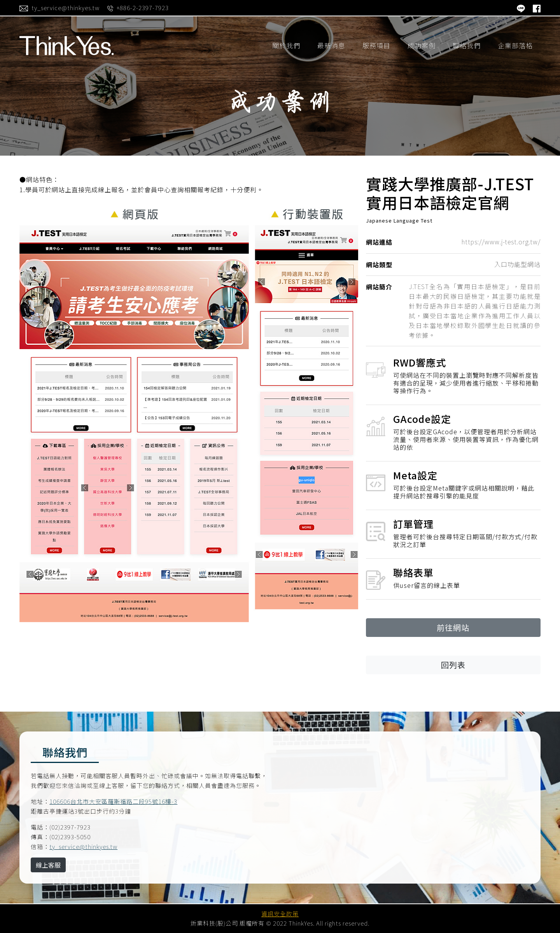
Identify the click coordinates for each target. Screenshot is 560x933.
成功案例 (422, 45)
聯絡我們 (467, 45)
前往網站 (453, 627)
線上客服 (48, 865)
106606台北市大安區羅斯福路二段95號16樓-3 (113, 801)
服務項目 (376, 45)
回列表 (453, 665)
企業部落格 (515, 45)
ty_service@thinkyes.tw (83, 846)
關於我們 (286, 45)
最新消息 (331, 45)
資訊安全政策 (280, 914)
